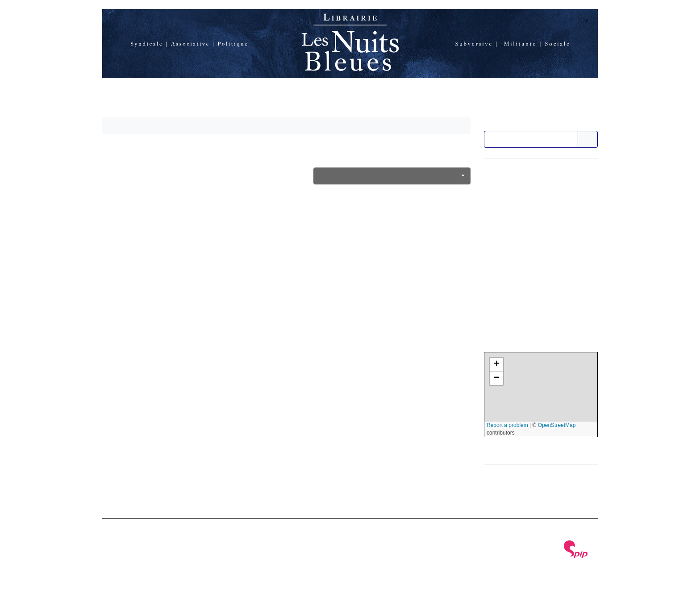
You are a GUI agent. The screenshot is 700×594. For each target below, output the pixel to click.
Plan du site (121, 556)
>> (588, 139)
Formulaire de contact (520, 207)
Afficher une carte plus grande (532, 448)
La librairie (172, 95)
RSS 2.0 (208, 556)
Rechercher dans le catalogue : (534, 123)
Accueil (123, 95)
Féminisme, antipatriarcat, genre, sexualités (387, 176)
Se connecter (168, 556)
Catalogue (226, 95)
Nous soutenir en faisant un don (536, 234)
